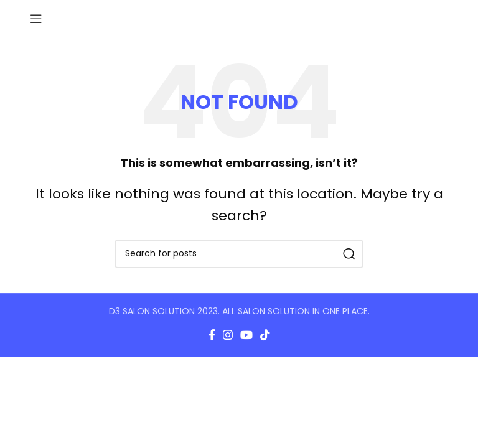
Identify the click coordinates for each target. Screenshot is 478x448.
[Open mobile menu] (36, 19)
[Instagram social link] (228, 335)
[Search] (239, 254)
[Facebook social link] (212, 335)
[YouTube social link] (246, 335)
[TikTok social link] (265, 335)
